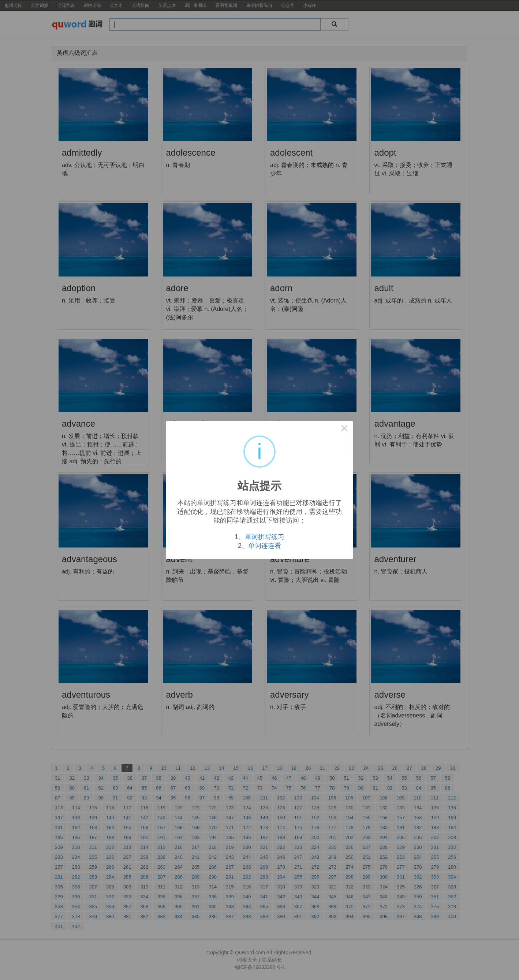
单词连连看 (265, 546)
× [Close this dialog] (344, 430)
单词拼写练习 (265, 537)
